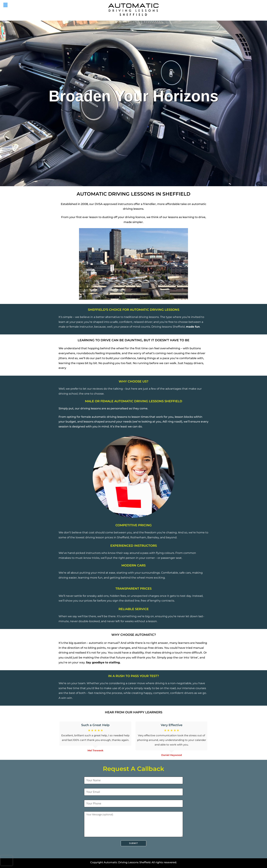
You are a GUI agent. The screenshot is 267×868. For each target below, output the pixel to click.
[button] (5, 5)
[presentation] (7, 861)
